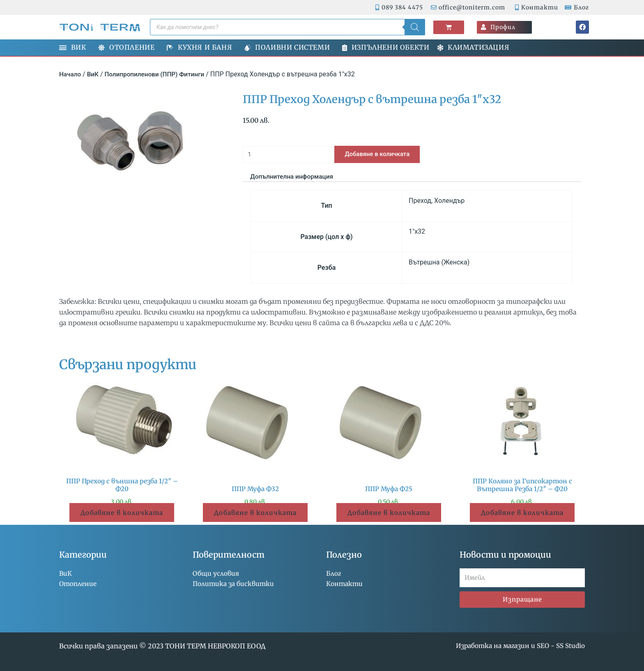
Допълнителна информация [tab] (294, 178)
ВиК (94, 74)
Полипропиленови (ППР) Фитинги (158, 74)
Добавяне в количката (388, 155)
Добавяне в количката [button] (122, 515)
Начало (71, 74)
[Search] (415, 27)
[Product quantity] (290, 155)
